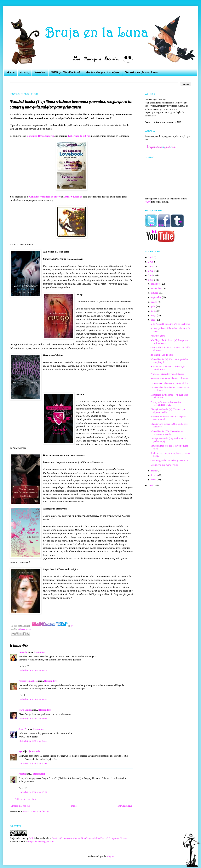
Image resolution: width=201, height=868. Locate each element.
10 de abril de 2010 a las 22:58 (33, 741)
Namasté (23, 652)
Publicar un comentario (26, 799)
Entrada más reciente (21, 806)
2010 (151, 280)
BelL (31, 838)
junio (154, 311)
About (24, 72)
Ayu (20, 751)
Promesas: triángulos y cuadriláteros (167, 374)
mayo (154, 315)
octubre (155, 293)
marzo (154, 471)
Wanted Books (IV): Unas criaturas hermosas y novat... (167, 433)
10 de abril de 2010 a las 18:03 (33, 670)
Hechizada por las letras (102, 72)
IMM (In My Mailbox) (66, 72)
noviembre (156, 288)
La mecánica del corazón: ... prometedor (169, 383)
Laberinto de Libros (79, 136)
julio (154, 306)
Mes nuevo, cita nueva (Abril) (164, 465)
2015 (151, 257)
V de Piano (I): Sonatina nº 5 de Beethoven (171, 324)
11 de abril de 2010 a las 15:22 (33, 792)
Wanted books (25, 629)
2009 (151, 485)
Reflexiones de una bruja (142, 72)
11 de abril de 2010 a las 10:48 (33, 764)
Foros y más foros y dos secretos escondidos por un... (166, 403)
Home (11, 72)
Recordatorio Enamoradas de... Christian (169, 378)
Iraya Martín (25, 710)
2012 (151, 271)
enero (154, 480)
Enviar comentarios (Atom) (36, 811)
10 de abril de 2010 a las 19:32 (33, 699)
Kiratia (22, 774)
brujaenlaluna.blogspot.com (41, 842)
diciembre (156, 284)
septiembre (157, 297)
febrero (155, 475)
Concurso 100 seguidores (40, 136)
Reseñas (40, 72)
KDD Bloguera (158, 336)
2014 (151, 262)
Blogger (110, 856)
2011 (151, 275)
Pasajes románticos (28, 681)
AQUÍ (148, 202)
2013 (151, 266)
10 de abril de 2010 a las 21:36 (33, 719)
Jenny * (22, 729)
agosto (154, 302)
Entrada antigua (125, 806)
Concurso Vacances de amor (45, 197)
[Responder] (40, 652)
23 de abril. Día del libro (162, 355)
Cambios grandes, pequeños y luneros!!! (169, 460)
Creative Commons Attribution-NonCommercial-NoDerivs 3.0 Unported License (89, 838)
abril (154, 320)
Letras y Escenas (73, 197)
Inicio (74, 806)
